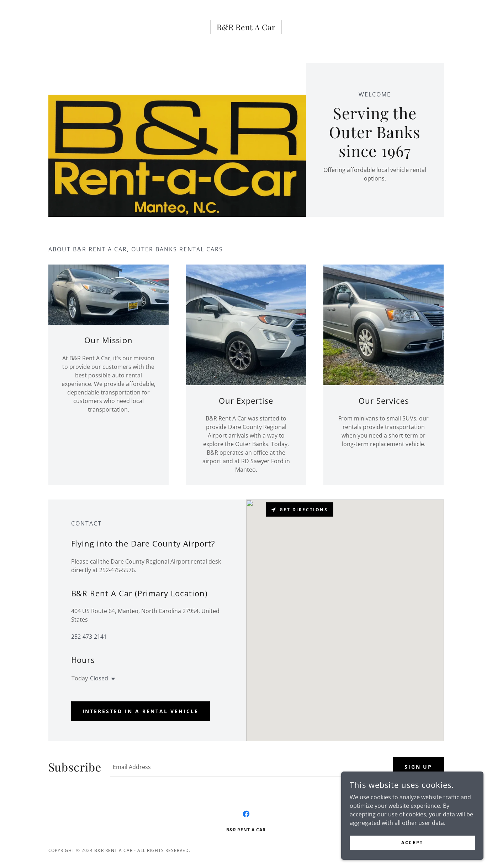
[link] (246, 28)
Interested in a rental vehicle (141, 711)
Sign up (419, 767)
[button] (112, 679)
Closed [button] (99, 678)
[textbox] (247, 767)
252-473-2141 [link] (89, 637)
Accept (412, 843)
